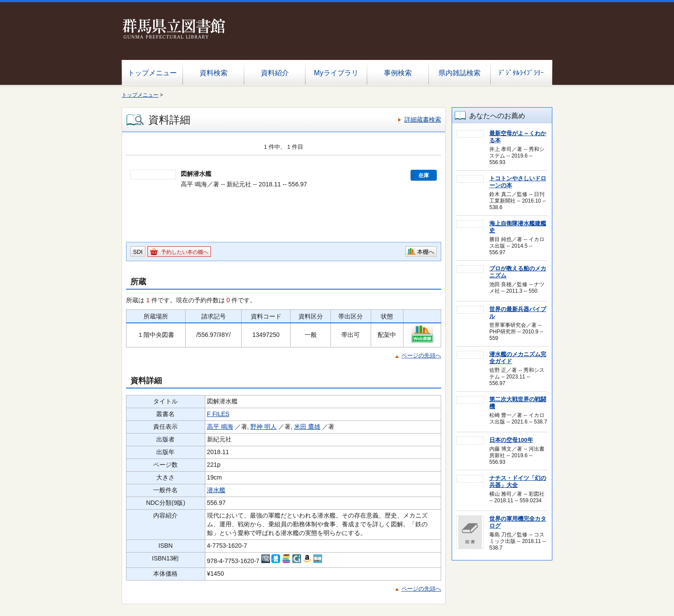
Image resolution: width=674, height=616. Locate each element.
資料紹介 (275, 73)
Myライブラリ (336, 73)
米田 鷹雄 (307, 427)
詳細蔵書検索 (423, 119)
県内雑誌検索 (460, 73)
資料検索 (214, 73)
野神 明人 (263, 427)
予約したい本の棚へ (185, 252)
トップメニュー (152, 73)
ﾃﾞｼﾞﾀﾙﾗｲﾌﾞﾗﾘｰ (521, 73)
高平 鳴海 (220, 427)
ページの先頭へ (421, 355)
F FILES (218, 414)
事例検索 (398, 73)
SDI (138, 252)
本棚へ (426, 252)
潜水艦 (216, 490)
